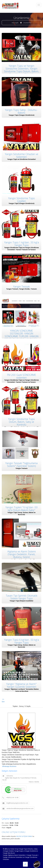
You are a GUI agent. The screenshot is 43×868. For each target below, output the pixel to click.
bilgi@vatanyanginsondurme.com (15, 803)
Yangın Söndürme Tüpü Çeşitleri (21, 198)
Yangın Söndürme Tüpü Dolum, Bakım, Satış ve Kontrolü (21, 419)
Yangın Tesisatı (21, 284)
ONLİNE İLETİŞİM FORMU (14, 832)
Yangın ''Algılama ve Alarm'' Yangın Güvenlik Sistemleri (21, 680)
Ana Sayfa (15, 23)
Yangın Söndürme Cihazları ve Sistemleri (22, 155)
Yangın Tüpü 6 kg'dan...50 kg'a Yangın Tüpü (22, 636)
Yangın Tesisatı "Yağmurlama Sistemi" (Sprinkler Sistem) (21, 461)
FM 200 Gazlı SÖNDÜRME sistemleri (22, 373)
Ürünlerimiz (27, 23)
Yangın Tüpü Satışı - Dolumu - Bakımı (22, 111)
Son (3, 702)
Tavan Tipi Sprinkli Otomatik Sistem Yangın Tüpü (22, 592)
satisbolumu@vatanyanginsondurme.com (18, 809)
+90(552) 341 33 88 (10, 798)
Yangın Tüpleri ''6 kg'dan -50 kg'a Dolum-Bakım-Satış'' (22, 505)
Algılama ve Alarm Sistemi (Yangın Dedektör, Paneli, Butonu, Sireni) (22, 550)
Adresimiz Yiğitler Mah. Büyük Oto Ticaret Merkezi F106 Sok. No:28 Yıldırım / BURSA (21, 779)
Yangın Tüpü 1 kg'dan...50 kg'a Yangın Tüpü (22, 242)
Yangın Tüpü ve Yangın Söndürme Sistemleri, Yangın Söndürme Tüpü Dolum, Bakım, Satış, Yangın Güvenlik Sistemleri (21, 71)
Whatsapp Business (9, 766)
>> (3, 699)
